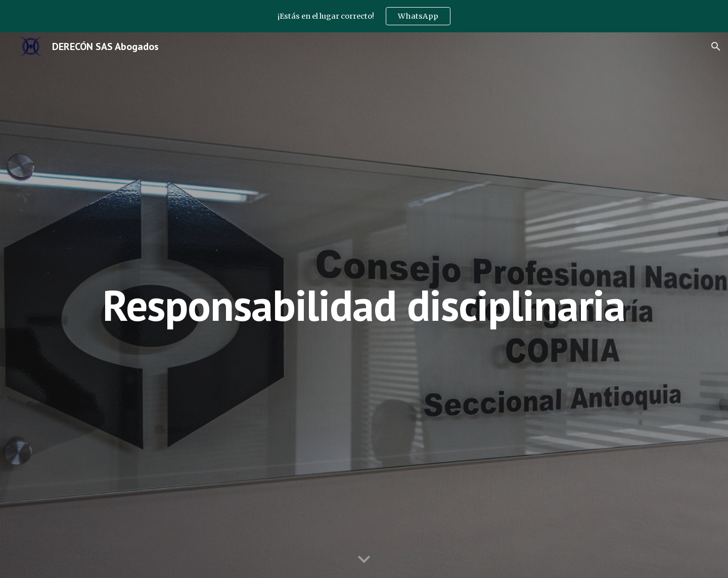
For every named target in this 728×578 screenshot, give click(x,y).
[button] (716, 46)
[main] (364, 305)
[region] (364, 16)
